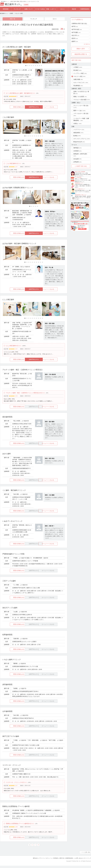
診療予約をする (34, 107)
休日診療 (76, 159)
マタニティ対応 (78, 76)
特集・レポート (51, 9)
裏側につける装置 (79, 97)
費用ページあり (78, 111)
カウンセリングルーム (80, 139)
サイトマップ (87, 861)
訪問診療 (76, 162)
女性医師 (76, 151)
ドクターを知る (40, 9)
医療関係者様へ (85, 9)
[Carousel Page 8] (40, 66)
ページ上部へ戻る (86, 855)
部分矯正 (76, 70)
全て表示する (87, 44)
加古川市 (75, 35)
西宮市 (75, 38)
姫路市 (75, 41)
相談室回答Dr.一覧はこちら (81, 195)
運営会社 (35, 861)
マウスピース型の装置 (80, 100)
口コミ (63, 9)
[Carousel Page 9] (41, 66)
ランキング (17, 9)
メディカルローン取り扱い (81, 114)
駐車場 (75, 136)
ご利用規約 (55, 861)
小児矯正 (76, 67)
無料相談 (76, 148)
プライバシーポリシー (45, 861)
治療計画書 (77, 79)
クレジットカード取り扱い (81, 106)
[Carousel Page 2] (28, 66)
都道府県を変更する (81, 54)
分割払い (76, 123)
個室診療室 (77, 133)
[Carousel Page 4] (32, 66)
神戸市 (75, 26)
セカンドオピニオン (79, 82)
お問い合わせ (79, 861)
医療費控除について (79, 183)
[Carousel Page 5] (34, 66)
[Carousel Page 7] (38, 66)
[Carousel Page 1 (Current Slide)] (26, 66)
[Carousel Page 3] (30, 66)
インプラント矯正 (79, 73)
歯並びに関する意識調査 (80, 172)
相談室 (74, 9)
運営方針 (62, 861)
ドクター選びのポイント (80, 189)
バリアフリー (77, 130)
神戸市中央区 (77, 29)
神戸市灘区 (76, 32)
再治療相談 (77, 86)
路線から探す (81, 49)
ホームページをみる (55, 107)
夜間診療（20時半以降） (81, 154)
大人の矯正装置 (78, 177)
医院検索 (6, 9)
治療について (29, 9)
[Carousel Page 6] (36, 66)
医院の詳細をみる (13, 107)
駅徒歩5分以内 (78, 142)
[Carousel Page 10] (42, 136)
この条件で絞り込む (81, 166)
